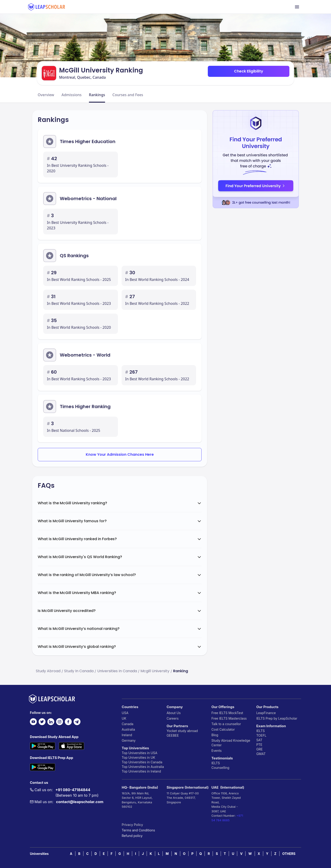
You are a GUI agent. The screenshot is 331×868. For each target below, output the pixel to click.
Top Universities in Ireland (141, 771)
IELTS (216, 763)
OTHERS (289, 854)
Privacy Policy (133, 825)
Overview (46, 95)
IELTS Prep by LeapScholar (277, 718)
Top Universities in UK (139, 757)
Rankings (97, 95)
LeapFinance (266, 713)
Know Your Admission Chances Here (120, 454)
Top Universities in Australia (143, 767)
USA (125, 713)
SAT (259, 740)
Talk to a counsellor (226, 724)
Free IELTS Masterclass (229, 718)
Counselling (220, 768)
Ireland (127, 735)
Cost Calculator (223, 729)
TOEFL (261, 735)
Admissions (71, 95)
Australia (128, 729)
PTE (259, 745)
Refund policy (132, 836)
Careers (173, 718)
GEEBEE (173, 735)
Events (217, 751)
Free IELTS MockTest (227, 713)
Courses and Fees (128, 95)
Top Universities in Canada (142, 762)
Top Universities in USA (140, 753)
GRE (260, 749)
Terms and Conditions (138, 830)
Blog (215, 735)
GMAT (261, 754)
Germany (129, 740)
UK (124, 718)
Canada (128, 724)
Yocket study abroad (182, 731)
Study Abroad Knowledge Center (231, 743)
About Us (174, 713)
